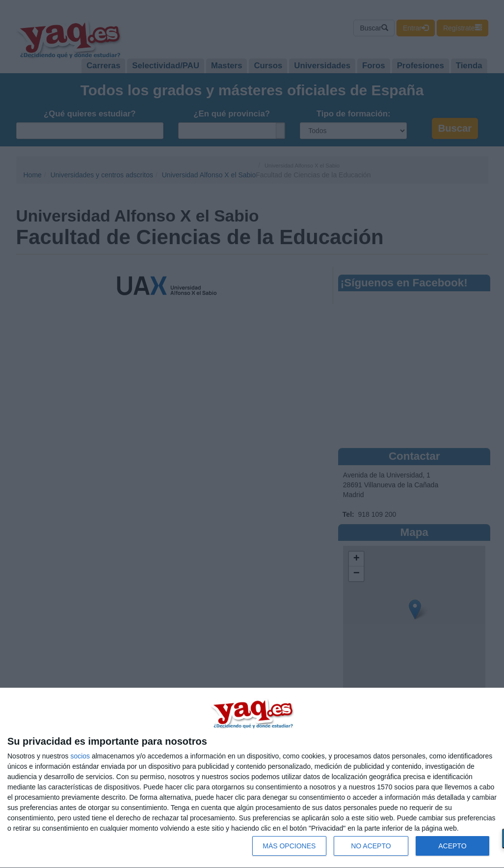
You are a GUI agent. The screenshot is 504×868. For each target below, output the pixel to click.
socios (80, 756)
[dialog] (252, 778)
